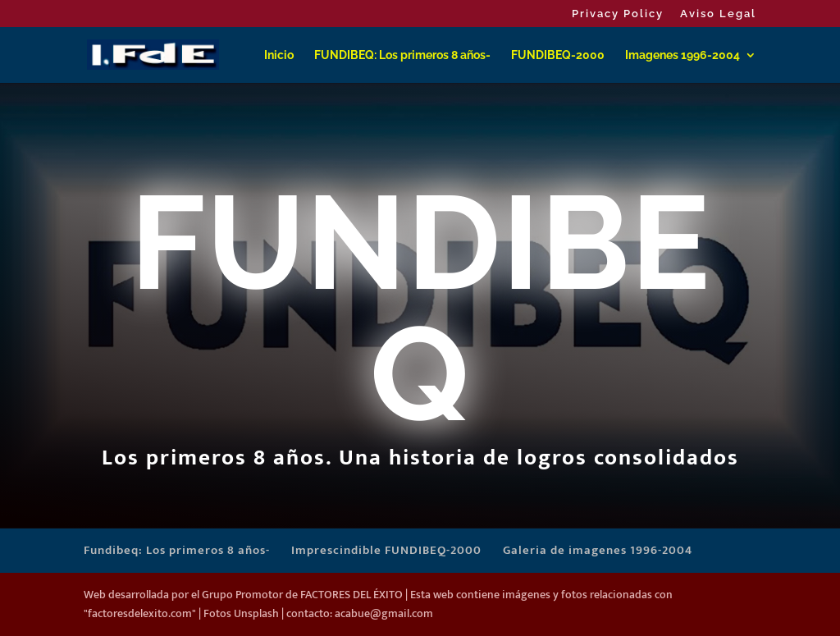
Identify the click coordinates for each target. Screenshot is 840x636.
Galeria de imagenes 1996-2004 (598, 550)
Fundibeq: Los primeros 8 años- (177, 550)
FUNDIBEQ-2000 (558, 55)
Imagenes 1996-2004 (682, 55)
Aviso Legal (718, 14)
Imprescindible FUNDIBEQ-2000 (386, 550)
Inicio (279, 55)
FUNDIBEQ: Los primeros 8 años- (402, 55)
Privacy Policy (618, 14)
